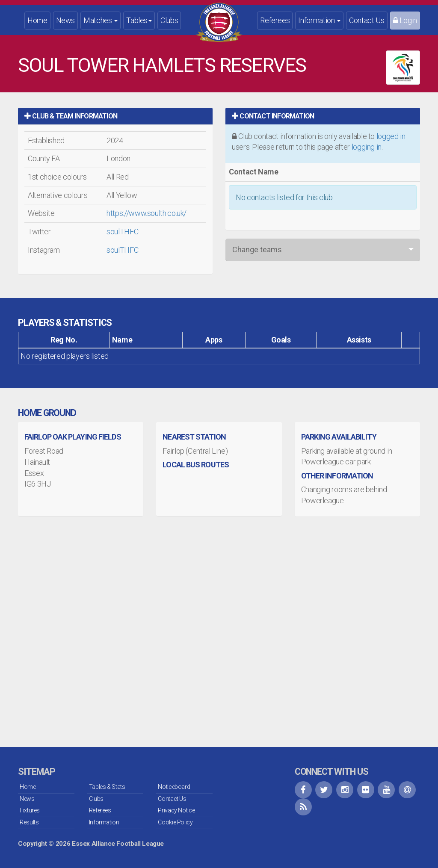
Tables (139, 20)
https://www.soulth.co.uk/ (146, 213)
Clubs (169, 20)
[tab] (115, 116)
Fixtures (30, 810)
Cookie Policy (175, 822)
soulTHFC (122, 232)
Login (405, 20)
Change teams (257, 249)
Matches (101, 20)
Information (319, 20)
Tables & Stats (107, 787)
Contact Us (367, 20)
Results (29, 822)
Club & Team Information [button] (71, 116)
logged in (391, 136)
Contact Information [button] (273, 116)
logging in (367, 147)
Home (37, 20)
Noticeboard (174, 787)
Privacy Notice (176, 810)
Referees (275, 20)
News (66, 20)
